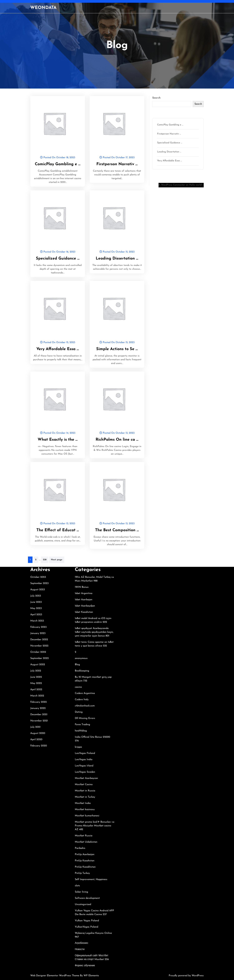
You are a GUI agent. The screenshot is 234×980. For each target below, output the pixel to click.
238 (45, 560)
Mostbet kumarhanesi (87, 816)
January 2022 (38, 708)
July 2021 (35, 727)
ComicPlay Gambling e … (58, 164)
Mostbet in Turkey (85, 797)
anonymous (81, 658)
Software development (87, 898)
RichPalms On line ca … (117, 440)
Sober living (81, 892)
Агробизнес (81, 943)
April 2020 (36, 740)
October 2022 (38, 652)
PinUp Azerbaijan (85, 854)
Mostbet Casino (84, 784)
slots (77, 886)
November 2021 (39, 721)
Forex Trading (82, 725)
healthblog (81, 731)
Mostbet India (83, 803)
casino (78, 687)
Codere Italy (82, 700)
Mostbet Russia (84, 836)
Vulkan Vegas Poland (87, 921)
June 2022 (36, 677)
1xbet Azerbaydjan (85, 606)
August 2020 (38, 733)
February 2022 (39, 702)
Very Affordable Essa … (58, 349)
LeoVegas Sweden (85, 772)
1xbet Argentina (84, 593)
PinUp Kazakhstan (85, 867)
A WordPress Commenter (172, 185)
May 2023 (36, 608)
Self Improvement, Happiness (91, 879)
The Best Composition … (117, 530)
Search (156, 98)
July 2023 (36, 596)
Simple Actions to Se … (117, 349)
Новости (80, 949)
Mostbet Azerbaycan (86, 778)
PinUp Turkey (82, 873)
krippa (78, 747)
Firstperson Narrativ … (117, 164)
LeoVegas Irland (84, 766)
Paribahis (80, 848)
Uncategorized (83, 904)
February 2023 (38, 627)
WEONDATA (43, 8)
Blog (77, 665)
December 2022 (39, 640)
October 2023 (38, 577)
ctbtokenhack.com (85, 706)
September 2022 (40, 658)
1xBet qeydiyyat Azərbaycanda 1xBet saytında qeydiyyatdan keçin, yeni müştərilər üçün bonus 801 (94, 632)
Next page (57, 560)
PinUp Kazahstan (85, 861)
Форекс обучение (85, 966)
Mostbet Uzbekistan (86, 842)
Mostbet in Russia (85, 791)
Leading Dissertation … (117, 259)
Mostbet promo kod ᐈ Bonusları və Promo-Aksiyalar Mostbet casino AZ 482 (95, 826)
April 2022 (36, 690)
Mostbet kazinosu (85, 809)
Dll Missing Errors (85, 718)
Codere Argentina (85, 693)
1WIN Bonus (82, 587)
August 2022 (38, 665)
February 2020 (39, 746)
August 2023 (38, 590)
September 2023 (39, 583)
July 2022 (36, 671)
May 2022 (36, 683)
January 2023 (38, 633)
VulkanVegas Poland (86, 927)
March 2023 (37, 621)
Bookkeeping (82, 671)
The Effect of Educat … (58, 530)
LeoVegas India (84, 760)
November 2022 (39, 646)
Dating (79, 712)
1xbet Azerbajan (84, 600)
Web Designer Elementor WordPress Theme (55, 976)
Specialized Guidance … (58, 259)
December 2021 (39, 715)
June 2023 (36, 602)
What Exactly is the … (58, 440)
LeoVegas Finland (85, 753)
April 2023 (36, 615)
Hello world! (195, 185)
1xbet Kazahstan (84, 612)
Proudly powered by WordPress (186, 976)
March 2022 (37, 696)
